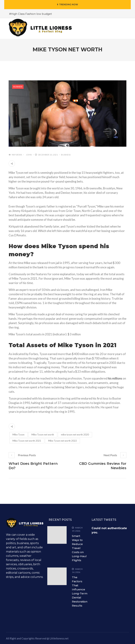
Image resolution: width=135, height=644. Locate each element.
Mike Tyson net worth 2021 (27, 441)
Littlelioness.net (59, 638)
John (29, 155)
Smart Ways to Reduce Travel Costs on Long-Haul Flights (79, 548)
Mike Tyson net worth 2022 (62, 441)
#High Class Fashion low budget (30, 14)
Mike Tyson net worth (43, 435)
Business (18, 87)
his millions (115, 378)
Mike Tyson (18, 435)
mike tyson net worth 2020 (75, 435)
